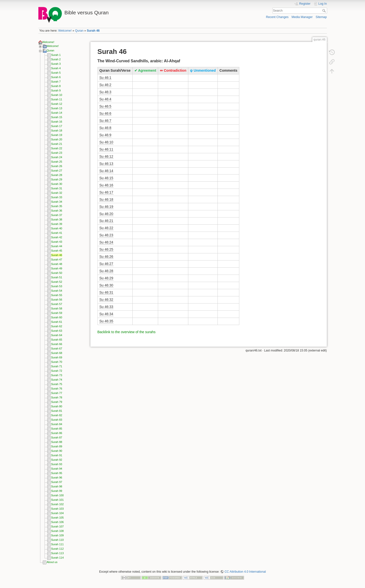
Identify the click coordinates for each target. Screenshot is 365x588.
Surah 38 (57, 219)
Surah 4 (56, 68)
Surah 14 (57, 113)
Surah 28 (57, 175)
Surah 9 (56, 90)
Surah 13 (57, 108)
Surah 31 (57, 188)
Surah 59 (57, 313)
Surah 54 (57, 291)
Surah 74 (57, 380)
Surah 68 (57, 353)
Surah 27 (57, 171)
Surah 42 (57, 237)
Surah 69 (57, 357)
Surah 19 (57, 135)
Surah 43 (57, 242)
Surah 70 (57, 362)
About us (52, 562)
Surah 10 (57, 95)
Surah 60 (57, 317)
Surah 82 (57, 415)
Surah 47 (57, 260)
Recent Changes (277, 17)
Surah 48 (57, 264)
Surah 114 (58, 558)
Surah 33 (57, 197)
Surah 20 (57, 139)
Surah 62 (57, 326)
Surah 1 (56, 55)
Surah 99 (57, 491)
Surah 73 (57, 375)
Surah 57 (57, 304)
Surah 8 (56, 86)
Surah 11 (57, 99)
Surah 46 (93, 31)
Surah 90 (57, 451)
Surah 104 (58, 513)
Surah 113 (58, 553)
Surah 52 (57, 282)
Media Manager (302, 17)
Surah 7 (56, 82)
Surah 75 (57, 384)
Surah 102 (58, 504)
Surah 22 (57, 148)
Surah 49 (57, 268)
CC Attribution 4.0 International (245, 572)
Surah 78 (57, 397)
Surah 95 (57, 473)
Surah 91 (57, 455)
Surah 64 (57, 335)
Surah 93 (57, 464)
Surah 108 (58, 531)
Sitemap (321, 17)
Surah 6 (56, 77)
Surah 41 (57, 233)
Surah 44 (57, 246)
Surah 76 (57, 389)
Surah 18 (57, 131)
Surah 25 (57, 162)
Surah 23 (57, 153)
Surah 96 (57, 478)
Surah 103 (58, 509)
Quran (79, 31)
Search (325, 11)
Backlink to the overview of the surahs (127, 332)
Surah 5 (56, 73)
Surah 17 (57, 126)
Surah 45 (57, 251)
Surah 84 (57, 424)
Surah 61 (57, 322)
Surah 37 (57, 215)
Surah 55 (57, 295)
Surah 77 (57, 393)
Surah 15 (57, 117)
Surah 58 (57, 308)
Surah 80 (57, 406)
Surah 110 (58, 540)
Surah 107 (58, 526)
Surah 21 (57, 144)
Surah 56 (57, 300)
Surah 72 (57, 371)
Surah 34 (57, 202)
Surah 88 (57, 442)
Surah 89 (57, 446)
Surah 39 (57, 224)
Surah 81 (57, 411)
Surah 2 (56, 59)
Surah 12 (57, 104)
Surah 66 (57, 344)
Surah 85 (57, 429)
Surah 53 (57, 286)
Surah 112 (58, 549)
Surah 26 (57, 166)
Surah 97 (57, 482)
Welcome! (65, 31)
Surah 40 (57, 228)
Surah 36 (57, 211)
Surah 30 (57, 184)
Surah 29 (57, 179)
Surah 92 (57, 460)
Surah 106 (58, 522)
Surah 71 (57, 366)
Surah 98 (57, 486)
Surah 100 (58, 495)
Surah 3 (56, 64)
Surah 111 (58, 544)
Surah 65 (57, 340)
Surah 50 (57, 273)
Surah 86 (57, 433)
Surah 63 (57, 331)
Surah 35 (57, 206)
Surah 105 (58, 518)
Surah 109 (58, 535)
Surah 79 (57, 402)
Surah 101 (58, 500)
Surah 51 (57, 277)
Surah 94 (57, 469)
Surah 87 (57, 437)
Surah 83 (57, 420)
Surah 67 (57, 348)
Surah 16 (57, 122)
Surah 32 (57, 193)
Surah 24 (57, 157)
